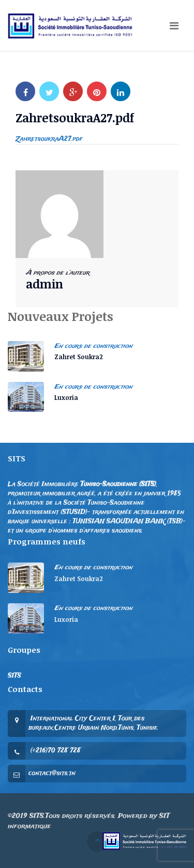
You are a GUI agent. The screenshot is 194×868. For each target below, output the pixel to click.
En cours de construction (93, 346)
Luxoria (66, 397)
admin (44, 284)
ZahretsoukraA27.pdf (49, 139)
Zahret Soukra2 (79, 357)
